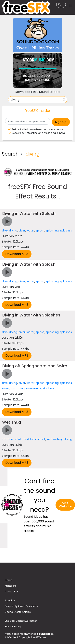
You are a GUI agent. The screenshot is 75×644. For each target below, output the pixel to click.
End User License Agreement (22, 621)
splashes (66, 230)
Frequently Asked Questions (21, 606)
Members (10, 586)
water (31, 230)
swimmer (32, 388)
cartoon (7, 439)
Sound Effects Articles (18, 612)
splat (18, 439)
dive (5, 230)
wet (49, 439)
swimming (18, 388)
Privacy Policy (13, 627)
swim (6, 388)
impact (40, 439)
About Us (10, 600)
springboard (48, 388)
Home (8, 580)
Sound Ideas (45, 634)
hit (32, 439)
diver (22, 230)
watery (58, 439)
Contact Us (12, 592)
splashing (52, 230)
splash (40, 230)
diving (13, 230)
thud (26, 439)
